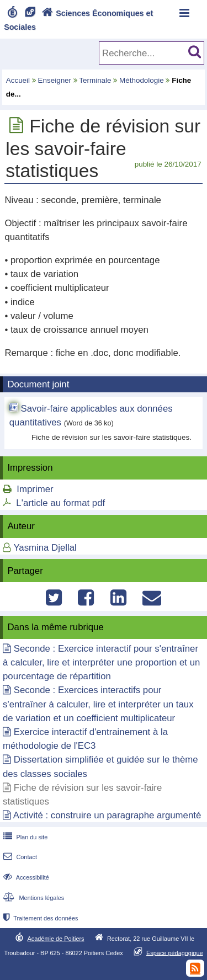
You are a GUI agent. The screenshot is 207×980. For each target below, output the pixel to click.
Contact (19, 857)
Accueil (18, 80)
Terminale (95, 80)
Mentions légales (33, 898)
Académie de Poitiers (55, 938)
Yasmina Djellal (45, 548)
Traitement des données (39, 918)
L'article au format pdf (60, 503)
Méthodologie (142, 80)
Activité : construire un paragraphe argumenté (107, 815)
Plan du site (24, 837)
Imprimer (35, 489)
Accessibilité (25, 877)
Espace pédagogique (175, 952)
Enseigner (55, 80)
